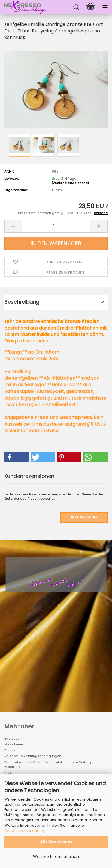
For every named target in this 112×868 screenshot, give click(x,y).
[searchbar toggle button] (76, 7)
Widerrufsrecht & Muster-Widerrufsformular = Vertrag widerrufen (48, 765)
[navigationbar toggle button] (105, 7)
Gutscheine (14, 744)
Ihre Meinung (84, 517)
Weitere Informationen (56, 857)
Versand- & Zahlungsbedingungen (33, 756)
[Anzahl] (56, 226)
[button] (13, 226)
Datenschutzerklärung (25, 831)
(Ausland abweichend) (70, 183)
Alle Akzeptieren (56, 842)
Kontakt (10, 750)
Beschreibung (22, 302)
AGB (7, 773)
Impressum (13, 739)
